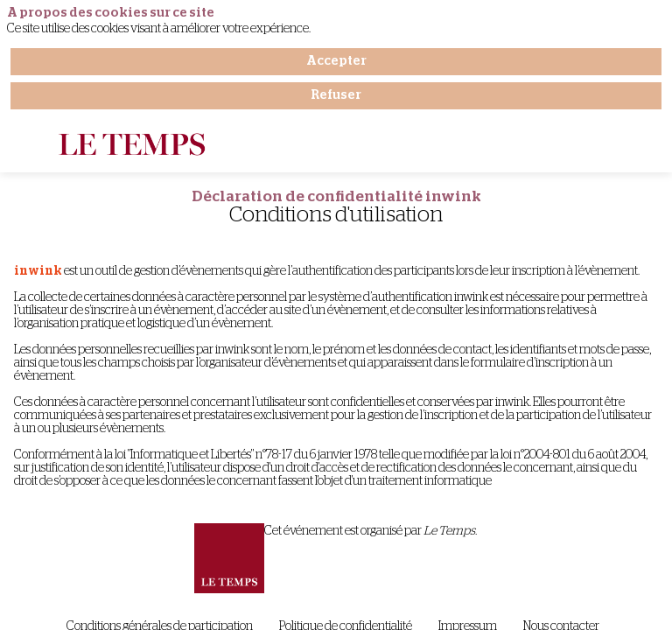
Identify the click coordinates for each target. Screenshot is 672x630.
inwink (38, 271)
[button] (26, 146)
